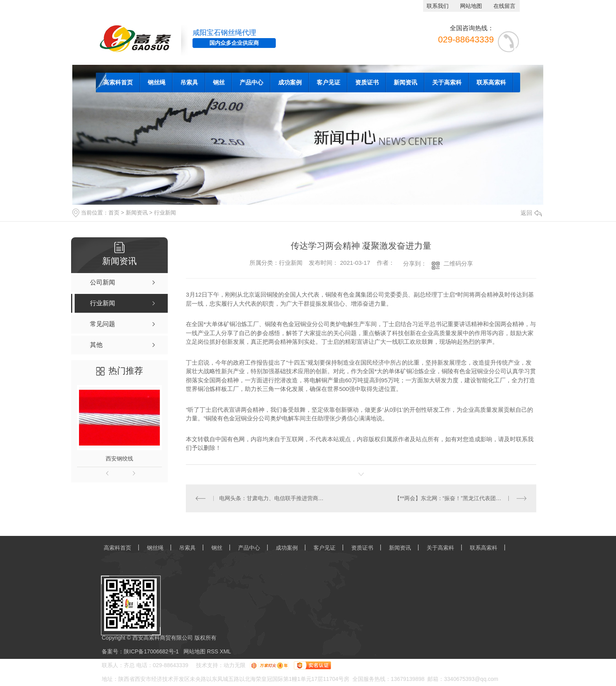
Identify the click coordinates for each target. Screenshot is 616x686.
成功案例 (290, 82)
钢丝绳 (157, 82)
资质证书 (367, 82)
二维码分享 (458, 263)
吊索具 (189, 82)
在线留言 (504, 6)
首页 (114, 213)
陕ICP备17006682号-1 (151, 651)
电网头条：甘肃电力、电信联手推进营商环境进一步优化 (274, 498)
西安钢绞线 (119, 459)
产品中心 (251, 82)
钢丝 (219, 82)
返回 (531, 213)
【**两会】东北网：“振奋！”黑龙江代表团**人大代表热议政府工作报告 (461, 498)
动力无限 (235, 665)
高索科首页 (118, 82)
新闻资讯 (405, 82)
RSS (214, 651)
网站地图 (471, 6)
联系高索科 (491, 82)
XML (225, 651)
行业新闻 (165, 213)
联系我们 (438, 6)
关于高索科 (447, 82)
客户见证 (328, 82)
